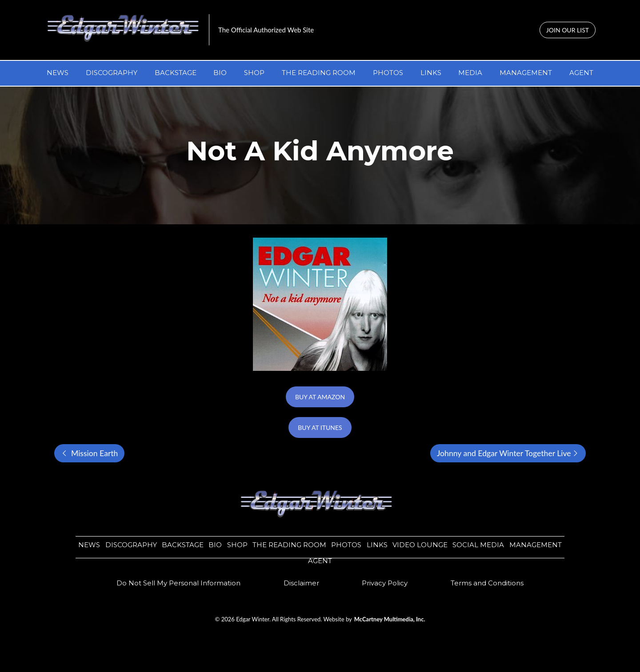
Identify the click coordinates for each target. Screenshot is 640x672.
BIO (220, 73)
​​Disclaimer (301, 583)
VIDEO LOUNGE (420, 545)
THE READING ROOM (319, 73)
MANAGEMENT (526, 73)
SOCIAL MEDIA (478, 545)
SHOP (254, 73)
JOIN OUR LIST (568, 30)
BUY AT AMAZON (320, 397)
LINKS (431, 73)
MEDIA (470, 73)
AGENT (581, 73)
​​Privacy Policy (385, 583)
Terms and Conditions (487, 583)
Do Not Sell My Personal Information (178, 583)
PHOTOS (388, 73)
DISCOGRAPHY (112, 73)
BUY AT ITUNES (320, 427)
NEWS (58, 73)
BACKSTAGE (176, 73)
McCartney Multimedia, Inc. (390, 619)
